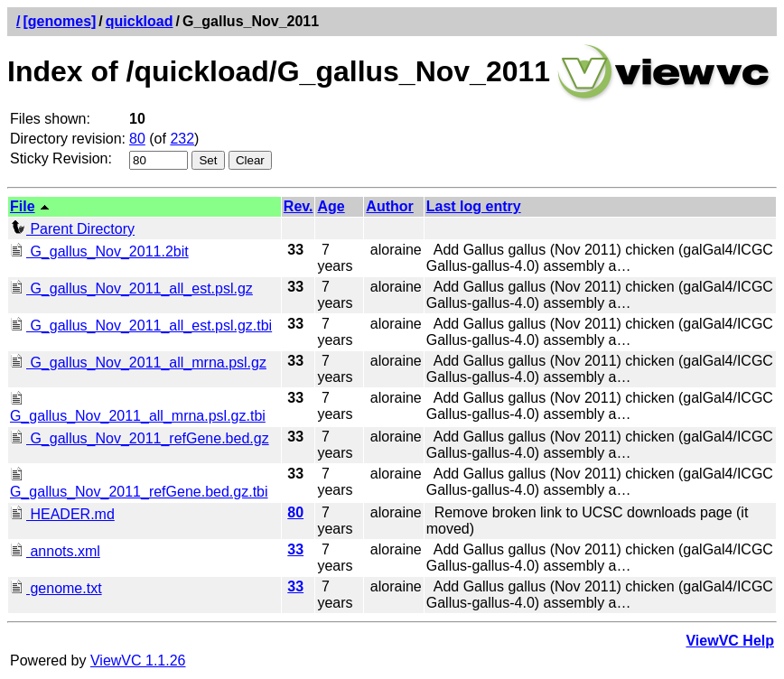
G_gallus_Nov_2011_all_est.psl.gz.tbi (141, 326)
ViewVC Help (730, 641)
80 (137, 139)
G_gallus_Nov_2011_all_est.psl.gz (131, 288)
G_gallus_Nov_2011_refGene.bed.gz (140, 438)
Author (389, 206)
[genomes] (59, 21)
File (23, 206)
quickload (140, 21)
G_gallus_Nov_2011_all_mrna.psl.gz (138, 363)
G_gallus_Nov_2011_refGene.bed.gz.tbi (139, 484)
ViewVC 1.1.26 (138, 660)
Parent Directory (72, 229)
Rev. (299, 206)
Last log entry (474, 206)
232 (182, 139)
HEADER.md (62, 514)
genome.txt (56, 588)
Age (331, 206)
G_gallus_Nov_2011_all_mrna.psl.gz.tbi (138, 408)
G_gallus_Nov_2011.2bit (99, 251)
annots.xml (55, 551)
